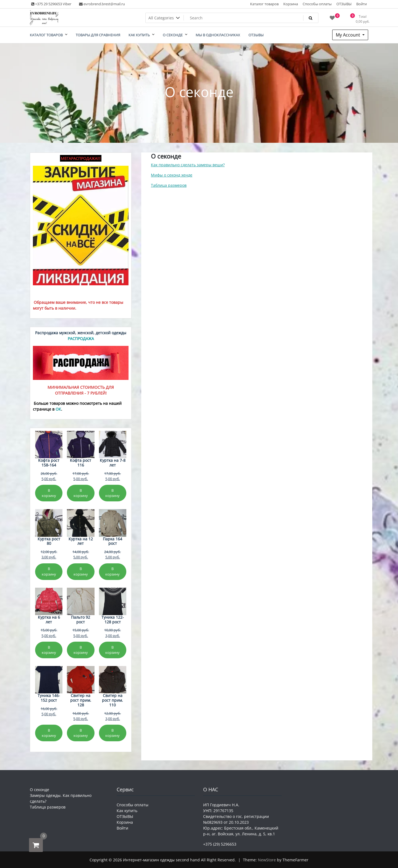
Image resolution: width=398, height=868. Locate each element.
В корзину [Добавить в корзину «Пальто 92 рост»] (81, 650)
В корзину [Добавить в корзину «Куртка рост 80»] (49, 571)
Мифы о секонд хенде (172, 175)
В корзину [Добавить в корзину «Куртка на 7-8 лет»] (112, 493)
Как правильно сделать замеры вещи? (188, 165)
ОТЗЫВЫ (344, 4)
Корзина (291, 4)
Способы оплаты (317, 4)
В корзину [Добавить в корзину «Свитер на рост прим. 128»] (81, 733)
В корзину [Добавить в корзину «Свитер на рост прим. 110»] (112, 733)
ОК (58, 409)
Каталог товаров (264, 4)
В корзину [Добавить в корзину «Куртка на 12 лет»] (81, 571)
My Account (349, 35)
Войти (362, 4)
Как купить (127, 811)
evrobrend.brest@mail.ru (102, 4)
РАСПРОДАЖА (81, 339)
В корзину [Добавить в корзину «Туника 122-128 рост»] (112, 650)
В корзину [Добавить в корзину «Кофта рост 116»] (81, 493)
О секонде (40, 790)
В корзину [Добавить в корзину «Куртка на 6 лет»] (49, 650)
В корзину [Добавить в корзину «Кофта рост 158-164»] (49, 493)
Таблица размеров (169, 185)
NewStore (267, 860)
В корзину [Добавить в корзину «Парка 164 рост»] (112, 571)
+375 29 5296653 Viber (51, 4)
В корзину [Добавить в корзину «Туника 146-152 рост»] (49, 733)
